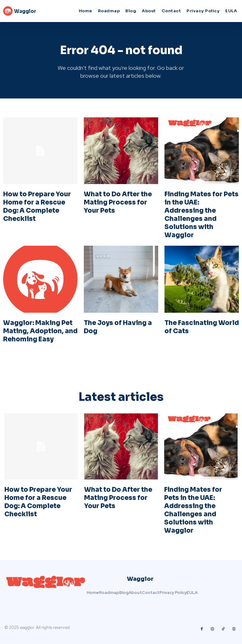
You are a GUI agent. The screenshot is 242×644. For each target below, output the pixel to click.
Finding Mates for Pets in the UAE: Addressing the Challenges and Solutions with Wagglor (202, 215)
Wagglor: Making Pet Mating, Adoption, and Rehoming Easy (40, 331)
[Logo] (33, 11)
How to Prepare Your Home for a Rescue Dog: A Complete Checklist (37, 207)
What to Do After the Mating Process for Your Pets (118, 202)
